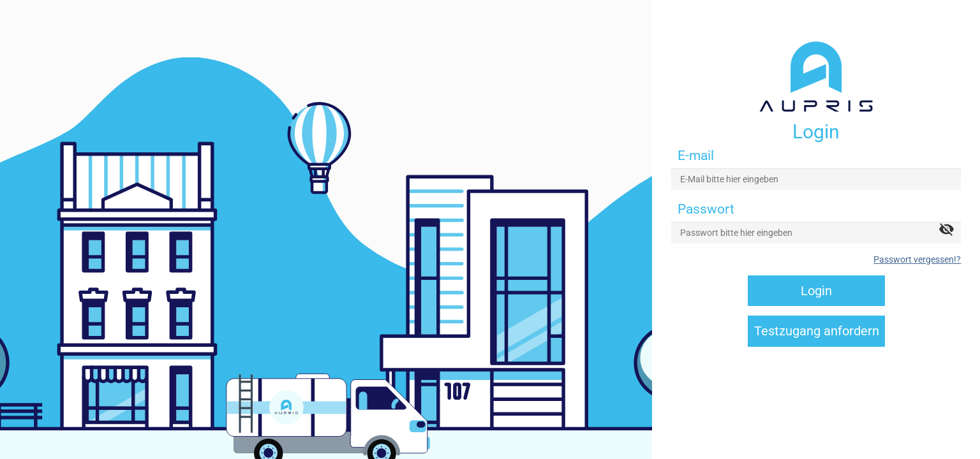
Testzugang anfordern (817, 331)
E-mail (696, 156)
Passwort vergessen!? (917, 259)
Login (816, 291)
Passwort (706, 209)
